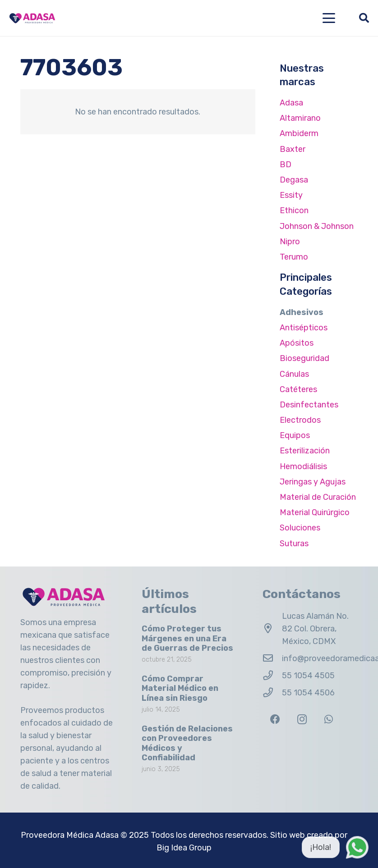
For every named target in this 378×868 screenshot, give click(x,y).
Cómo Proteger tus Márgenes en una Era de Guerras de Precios (187, 638)
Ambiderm (299, 133)
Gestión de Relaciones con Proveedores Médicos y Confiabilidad (187, 743)
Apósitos (297, 343)
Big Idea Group (184, 848)
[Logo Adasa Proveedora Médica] (32, 18)
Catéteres (298, 389)
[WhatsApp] (329, 720)
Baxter (293, 149)
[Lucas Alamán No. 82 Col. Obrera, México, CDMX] (272, 629)
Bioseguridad (304, 358)
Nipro (290, 242)
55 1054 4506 (308, 693)
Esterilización (305, 451)
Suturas (294, 544)
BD (286, 164)
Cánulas (294, 374)
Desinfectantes (309, 405)
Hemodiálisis (303, 466)
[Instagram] (302, 720)
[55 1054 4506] (272, 693)
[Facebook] (275, 720)
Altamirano (300, 118)
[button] (329, 18)
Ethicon (294, 210)
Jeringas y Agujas (313, 482)
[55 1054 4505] (272, 676)
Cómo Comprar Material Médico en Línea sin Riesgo (180, 688)
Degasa (294, 180)
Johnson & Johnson (317, 226)
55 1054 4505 (308, 676)
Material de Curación (318, 497)
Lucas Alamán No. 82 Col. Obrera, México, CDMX (315, 629)
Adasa (291, 103)
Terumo (294, 257)
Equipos (295, 435)
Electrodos (300, 420)
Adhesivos (302, 312)
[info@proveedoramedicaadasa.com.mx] (272, 658)
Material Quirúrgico (315, 512)
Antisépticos (304, 328)
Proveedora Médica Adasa (70, 835)
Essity (291, 195)
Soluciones (300, 528)
